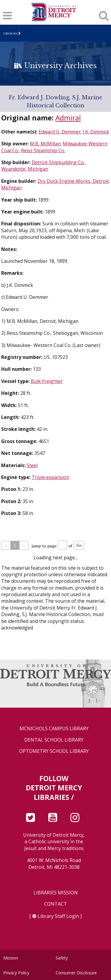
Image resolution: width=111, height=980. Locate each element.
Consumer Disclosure (76, 973)
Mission (11, 958)
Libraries (11, 33)
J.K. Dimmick (96, 132)
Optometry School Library (54, 751)
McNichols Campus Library (54, 729)
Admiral (68, 118)
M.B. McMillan (45, 144)
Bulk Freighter (47, 381)
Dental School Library (54, 740)
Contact (55, 904)
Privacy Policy (16, 973)
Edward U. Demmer (60, 132)
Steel (32, 465)
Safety (62, 958)
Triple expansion (50, 477)
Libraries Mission (56, 893)
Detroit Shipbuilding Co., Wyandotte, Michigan (44, 166)
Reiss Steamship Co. (43, 150)
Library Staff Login (58, 916)
